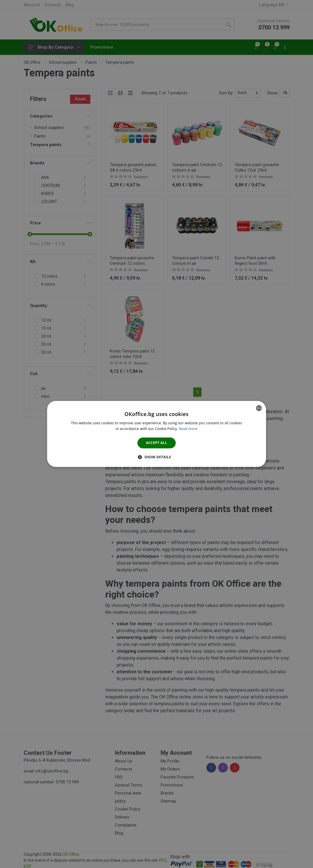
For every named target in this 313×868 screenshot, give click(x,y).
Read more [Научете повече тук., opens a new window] (188, 429)
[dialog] (156, 434)
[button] (157, 457)
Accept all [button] (157, 443)
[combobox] (259, 408)
